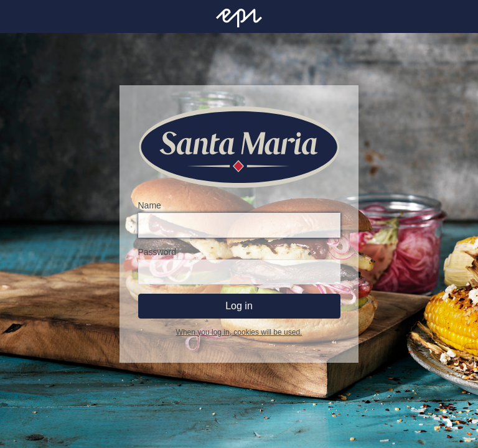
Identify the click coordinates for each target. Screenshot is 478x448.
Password (157, 252)
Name (150, 205)
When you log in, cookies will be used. (239, 332)
